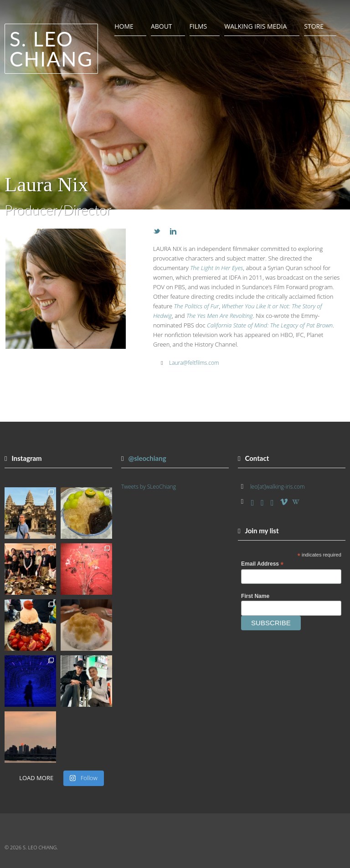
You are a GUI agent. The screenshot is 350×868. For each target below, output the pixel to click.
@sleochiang (147, 458)
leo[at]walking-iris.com (278, 487)
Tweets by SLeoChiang (149, 487)
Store (314, 26)
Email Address (262, 564)
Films (198, 26)
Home (124, 26)
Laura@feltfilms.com (194, 363)
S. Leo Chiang (51, 49)
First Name (255, 596)
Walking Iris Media (255, 26)
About (162, 26)
